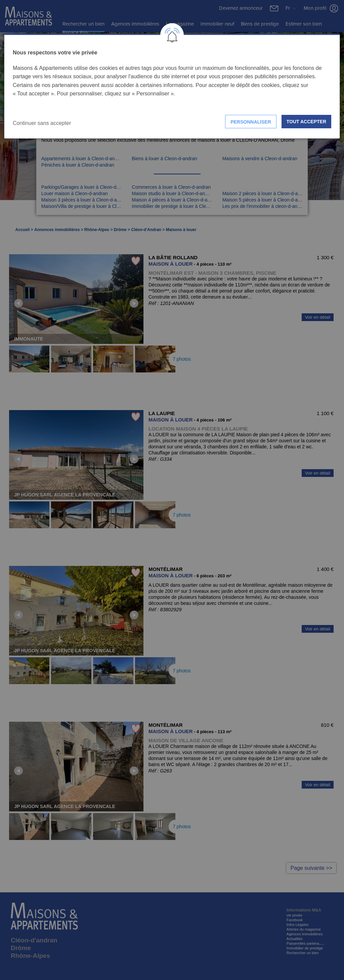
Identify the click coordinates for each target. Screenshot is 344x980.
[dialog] (172, 86)
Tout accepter (306, 122)
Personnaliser (251, 122)
